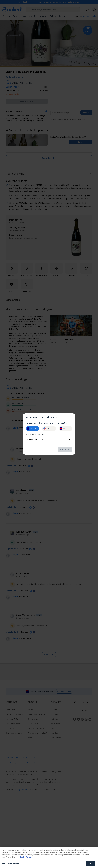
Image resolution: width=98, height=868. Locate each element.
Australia (32, 429)
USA (47, 429)
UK (63, 429)
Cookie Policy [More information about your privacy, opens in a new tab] (25, 857)
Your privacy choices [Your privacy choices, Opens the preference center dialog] (11, 864)
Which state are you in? (35, 434)
